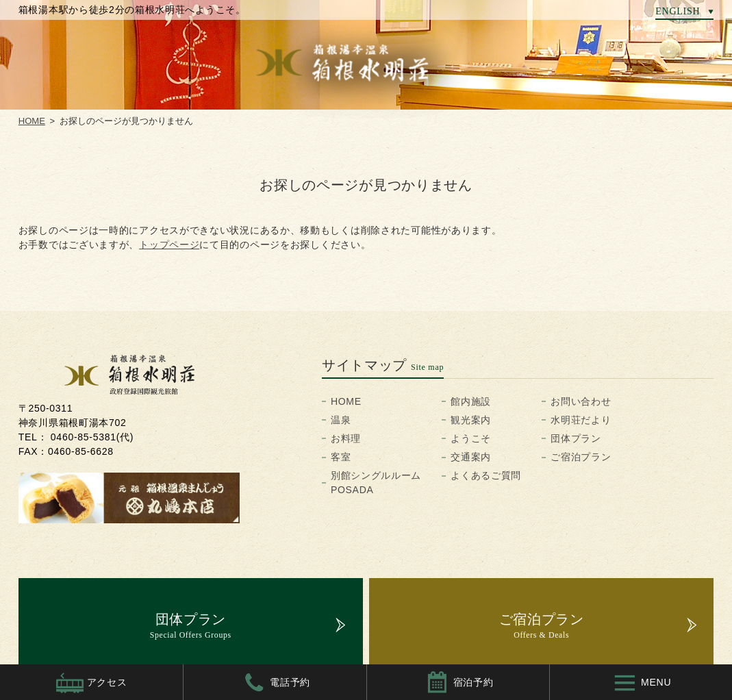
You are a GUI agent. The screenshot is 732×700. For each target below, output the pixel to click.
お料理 (346, 438)
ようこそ (471, 438)
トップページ (169, 245)
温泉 (341, 420)
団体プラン (576, 438)
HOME (346, 401)
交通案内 (471, 457)
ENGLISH (678, 11)
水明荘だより (581, 420)
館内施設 (471, 401)
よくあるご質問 (486, 475)
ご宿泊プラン (581, 457)
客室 (341, 457)
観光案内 (471, 420)
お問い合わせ (581, 401)
